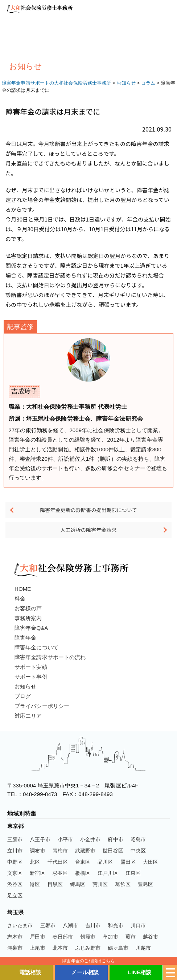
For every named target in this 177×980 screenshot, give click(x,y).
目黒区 (55, 884)
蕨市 (131, 937)
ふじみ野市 (88, 948)
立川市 (15, 851)
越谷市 (151, 937)
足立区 (15, 895)
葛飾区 (123, 884)
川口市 (138, 925)
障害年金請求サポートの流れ (50, 657)
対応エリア (28, 716)
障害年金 (25, 638)
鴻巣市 (15, 948)
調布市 (37, 851)
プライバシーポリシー (42, 706)
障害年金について (36, 647)
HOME (23, 589)
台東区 (83, 862)
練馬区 (78, 884)
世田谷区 (113, 851)
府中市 (115, 839)
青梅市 (60, 851)
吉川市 (93, 925)
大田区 (151, 862)
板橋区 (83, 873)
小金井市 (90, 839)
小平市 (65, 839)
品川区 (105, 862)
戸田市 (37, 937)
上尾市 (37, 948)
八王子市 (40, 839)
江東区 (133, 873)
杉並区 (60, 873)
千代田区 (58, 862)
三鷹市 (15, 839)
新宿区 (37, 873)
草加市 (110, 937)
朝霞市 (88, 937)
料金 (20, 599)
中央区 (138, 851)
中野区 (15, 862)
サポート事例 (31, 677)
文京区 (15, 873)
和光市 (115, 925)
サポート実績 (31, 667)
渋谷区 (15, 884)
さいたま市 (20, 925)
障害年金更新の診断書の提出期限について (88, 510)
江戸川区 (108, 873)
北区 (35, 862)
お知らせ (25, 686)
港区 (35, 884)
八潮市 (70, 925)
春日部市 (63, 937)
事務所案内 (28, 618)
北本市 (60, 948)
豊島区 (145, 884)
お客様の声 (28, 608)
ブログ (23, 696)
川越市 (143, 948)
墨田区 (128, 862)
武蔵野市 (85, 851)
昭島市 (138, 839)
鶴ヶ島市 (118, 948)
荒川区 (100, 884)
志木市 (15, 937)
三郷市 (48, 925)
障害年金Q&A (31, 628)
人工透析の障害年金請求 (88, 530)
